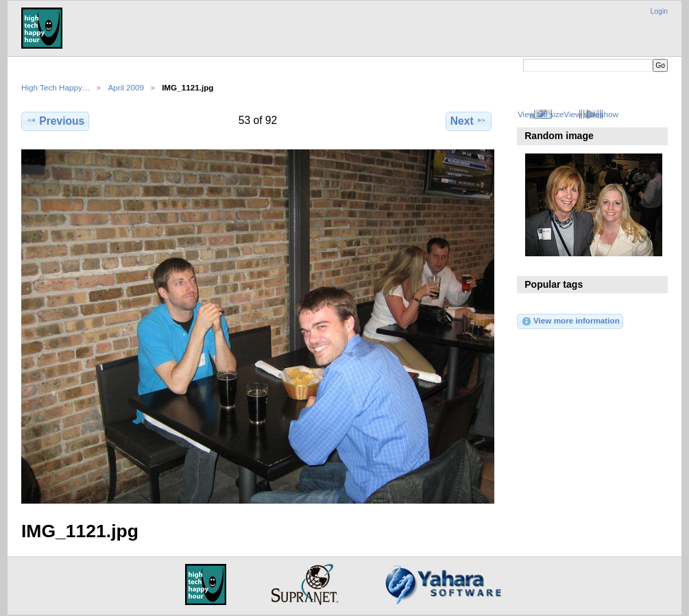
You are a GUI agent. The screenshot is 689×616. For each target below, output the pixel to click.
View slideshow (591, 114)
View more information (570, 321)
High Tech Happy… (56, 87)
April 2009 (126, 87)
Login (659, 11)
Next (469, 121)
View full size (541, 114)
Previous (55, 121)
